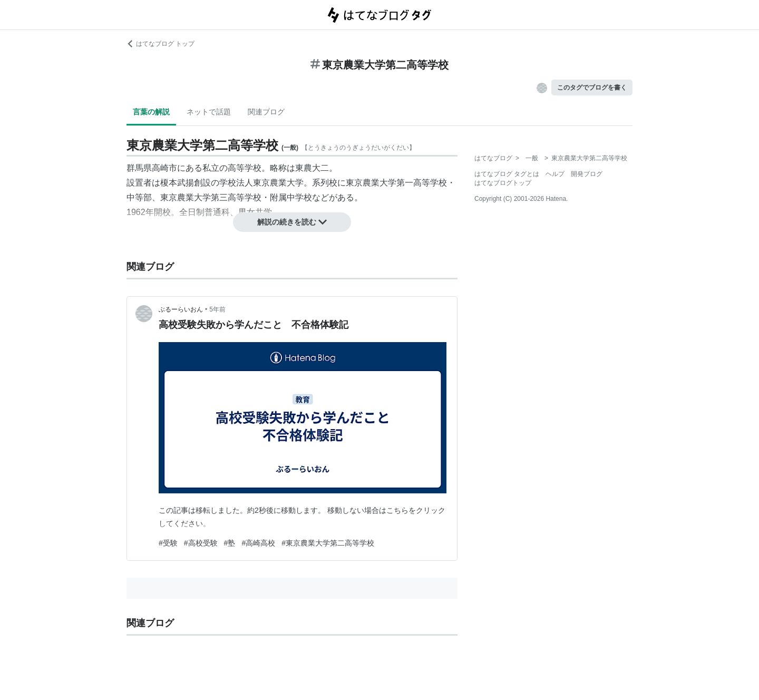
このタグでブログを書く (592, 87)
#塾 (230, 543)
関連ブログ (266, 112)
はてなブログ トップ (160, 44)
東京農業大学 (278, 183)
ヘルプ (555, 174)
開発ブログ (587, 174)
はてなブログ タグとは (507, 174)
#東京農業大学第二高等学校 (328, 543)
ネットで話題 (209, 112)
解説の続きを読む (292, 222)
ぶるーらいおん (181, 309)
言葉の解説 (151, 112)
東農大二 (312, 168)
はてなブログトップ (503, 183)
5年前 (217, 309)
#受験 (168, 543)
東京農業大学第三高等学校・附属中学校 (236, 197)
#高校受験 (201, 543)
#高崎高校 (258, 543)
